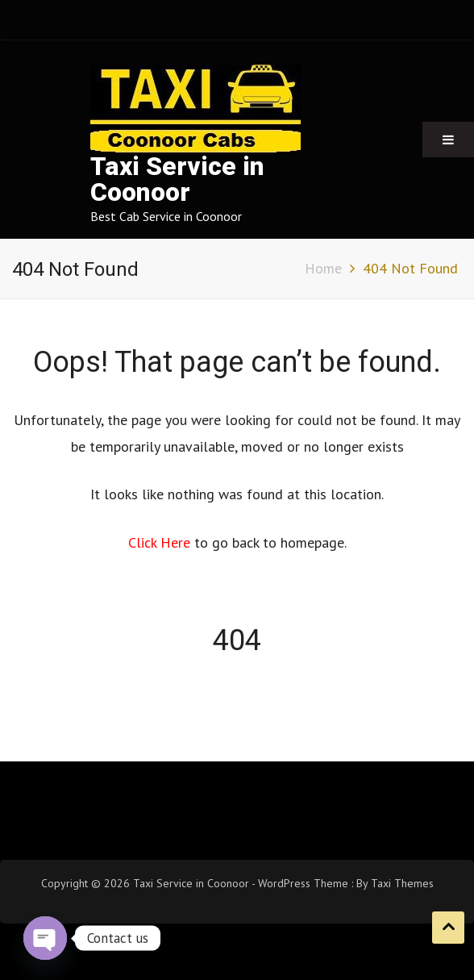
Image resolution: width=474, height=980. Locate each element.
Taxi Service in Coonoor (177, 179)
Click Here (161, 542)
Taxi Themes (402, 883)
